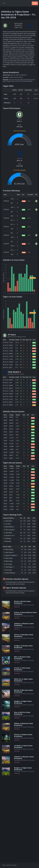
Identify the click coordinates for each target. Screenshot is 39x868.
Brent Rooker (9, 527)
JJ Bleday (8, 539)
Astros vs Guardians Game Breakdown (24, 636)
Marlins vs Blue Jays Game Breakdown (24, 691)
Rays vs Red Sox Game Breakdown (22, 713)
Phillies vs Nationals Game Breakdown (24, 724)
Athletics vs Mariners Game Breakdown (24, 624)
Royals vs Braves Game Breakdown (22, 602)
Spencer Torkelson (11, 555)
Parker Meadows (10, 573)
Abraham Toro (10, 536)
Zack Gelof (9, 521)
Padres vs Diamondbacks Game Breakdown (25, 613)
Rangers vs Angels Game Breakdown (23, 702)
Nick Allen (8, 541)
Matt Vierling (9, 550)
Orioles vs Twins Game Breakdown (22, 669)
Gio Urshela (9, 564)
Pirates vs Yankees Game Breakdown (23, 735)
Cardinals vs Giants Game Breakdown (23, 747)
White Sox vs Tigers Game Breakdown (23, 680)
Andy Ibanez (9, 552)
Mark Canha (9, 561)
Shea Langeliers (10, 530)
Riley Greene (9, 558)
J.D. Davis (8, 524)
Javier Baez (9, 570)
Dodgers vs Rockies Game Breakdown (23, 647)
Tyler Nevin (9, 533)
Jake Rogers (9, 567)
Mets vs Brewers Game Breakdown (22, 658)
